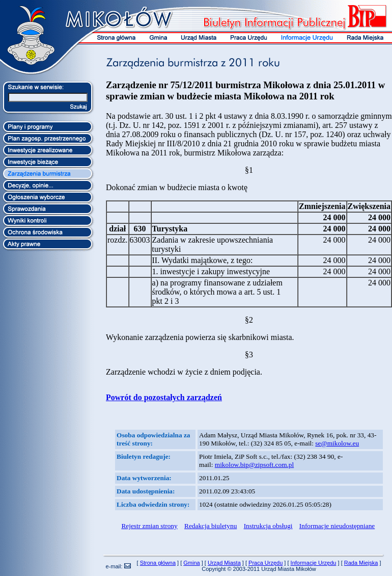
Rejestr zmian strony (149, 526)
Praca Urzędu (265, 563)
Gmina (191, 563)
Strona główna (158, 563)
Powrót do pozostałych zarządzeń (164, 397)
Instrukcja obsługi (268, 526)
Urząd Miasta (224, 563)
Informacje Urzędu (314, 563)
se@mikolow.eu (337, 443)
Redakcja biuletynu (211, 526)
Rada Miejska (361, 563)
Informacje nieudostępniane (337, 526)
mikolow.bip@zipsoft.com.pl (254, 465)
